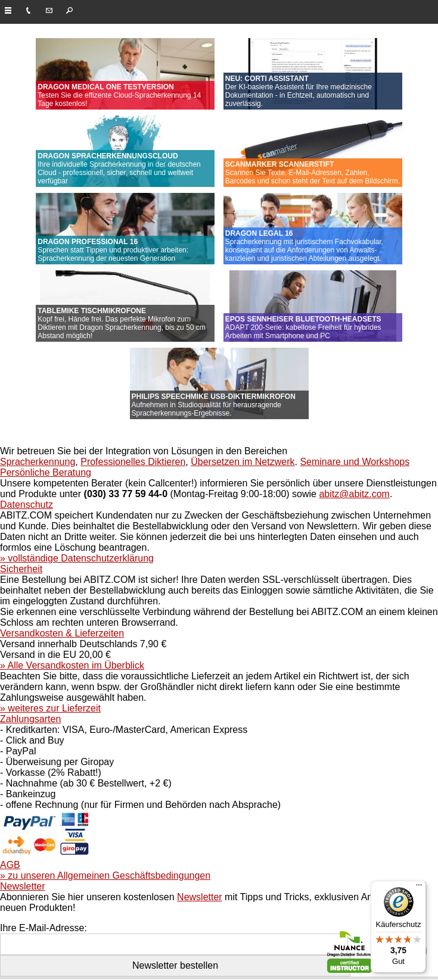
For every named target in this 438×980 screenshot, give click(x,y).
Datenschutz (27, 505)
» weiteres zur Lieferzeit (50, 708)
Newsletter (23, 886)
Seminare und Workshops (355, 462)
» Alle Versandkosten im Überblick (72, 665)
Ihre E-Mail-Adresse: (44, 928)
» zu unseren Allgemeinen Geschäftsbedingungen (105, 876)
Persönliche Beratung (46, 472)
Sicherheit (21, 569)
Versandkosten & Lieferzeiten (62, 633)
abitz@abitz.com (354, 494)
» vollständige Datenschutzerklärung (77, 558)
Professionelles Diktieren (133, 462)
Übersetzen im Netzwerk (243, 462)
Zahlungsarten (30, 719)
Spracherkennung (38, 462)
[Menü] (419, 888)
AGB (10, 865)
